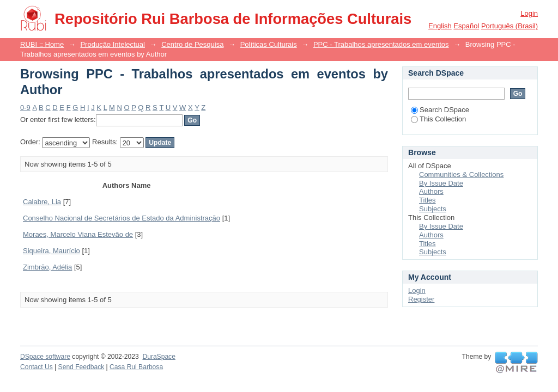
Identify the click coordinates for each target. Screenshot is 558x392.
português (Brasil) (510, 26)
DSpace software (45, 357)
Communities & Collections (461, 174)
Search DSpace (440, 110)
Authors (431, 191)
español (466, 26)
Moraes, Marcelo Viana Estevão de (78, 234)
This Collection (438, 119)
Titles (427, 200)
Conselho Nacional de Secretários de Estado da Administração (122, 218)
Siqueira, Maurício (51, 251)
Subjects (433, 209)
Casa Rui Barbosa (136, 367)
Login (529, 13)
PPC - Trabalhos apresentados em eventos (381, 44)
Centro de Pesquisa (192, 44)
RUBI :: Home (42, 44)
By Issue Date (441, 183)
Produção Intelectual (113, 44)
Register (421, 299)
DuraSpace (159, 357)
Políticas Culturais (269, 44)
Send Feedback (81, 367)
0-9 (25, 108)
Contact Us (37, 367)
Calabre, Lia (42, 202)
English (440, 26)
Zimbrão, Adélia (47, 267)
